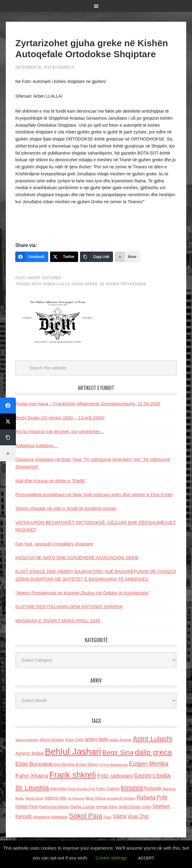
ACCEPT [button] (146, 858)
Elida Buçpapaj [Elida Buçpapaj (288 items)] (34, 764)
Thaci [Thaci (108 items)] (107, 817)
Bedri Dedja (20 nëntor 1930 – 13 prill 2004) (60, 418)
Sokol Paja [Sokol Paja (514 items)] (85, 816)
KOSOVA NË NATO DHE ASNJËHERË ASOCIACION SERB (77, 557)
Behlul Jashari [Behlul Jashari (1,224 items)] (73, 752)
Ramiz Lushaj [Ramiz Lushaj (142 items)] (83, 807)
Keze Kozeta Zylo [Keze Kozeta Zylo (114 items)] (81, 789)
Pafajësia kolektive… (36, 445)
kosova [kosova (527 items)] (132, 788)
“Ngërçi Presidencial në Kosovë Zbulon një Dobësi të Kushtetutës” (82, 593)
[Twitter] (64, 257)
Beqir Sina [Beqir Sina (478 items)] (118, 752)
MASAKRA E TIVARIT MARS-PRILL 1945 (58, 621)
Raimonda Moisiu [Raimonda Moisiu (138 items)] (54, 807)
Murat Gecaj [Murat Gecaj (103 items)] (34, 798)
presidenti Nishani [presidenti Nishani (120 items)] (121, 798)
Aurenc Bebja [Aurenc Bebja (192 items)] (29, 753)
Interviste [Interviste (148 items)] (58, 789)
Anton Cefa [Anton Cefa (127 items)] (74, 740)
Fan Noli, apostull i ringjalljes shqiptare (54, 544)
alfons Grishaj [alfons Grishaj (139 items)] (51, 740)
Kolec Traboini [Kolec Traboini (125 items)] (108, 789)
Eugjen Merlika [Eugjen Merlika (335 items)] (149, 764)
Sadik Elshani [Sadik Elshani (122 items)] (130, 807)
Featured (52, 278)
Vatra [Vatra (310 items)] (120, 816)
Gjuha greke (84, 284)
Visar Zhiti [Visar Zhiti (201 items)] (138, 816)
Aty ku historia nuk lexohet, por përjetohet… (60, 431)
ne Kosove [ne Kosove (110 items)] (76, 798)
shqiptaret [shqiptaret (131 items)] (59, 817)
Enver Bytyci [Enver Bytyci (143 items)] (87, 764)
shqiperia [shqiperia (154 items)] (41, 817)
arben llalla (56, 284)
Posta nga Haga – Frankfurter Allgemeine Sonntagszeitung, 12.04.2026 (88, 404)
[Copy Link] (96, 257)
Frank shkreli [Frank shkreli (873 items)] (72, 775)
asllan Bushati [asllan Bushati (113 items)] (121, 740)
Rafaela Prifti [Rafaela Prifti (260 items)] (152, 798)
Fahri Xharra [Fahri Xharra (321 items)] (32, 776)
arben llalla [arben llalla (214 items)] (97, 739)
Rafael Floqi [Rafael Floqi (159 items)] (27, 807)
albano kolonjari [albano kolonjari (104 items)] (27, 740)
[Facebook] (32, 257)
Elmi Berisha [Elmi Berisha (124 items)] (64, 765)
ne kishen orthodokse (123, 284)
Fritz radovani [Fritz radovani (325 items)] (115, 776)
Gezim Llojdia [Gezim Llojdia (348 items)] (152, 776)
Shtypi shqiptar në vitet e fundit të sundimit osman (66, 508)
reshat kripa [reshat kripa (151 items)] (107, 807)
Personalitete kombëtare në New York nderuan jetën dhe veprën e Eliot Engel (94, 494)
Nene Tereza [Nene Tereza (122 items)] (95, 798)
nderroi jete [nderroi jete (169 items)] (56, 798)
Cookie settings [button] (111, 858)
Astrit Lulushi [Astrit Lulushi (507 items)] (152, 739)
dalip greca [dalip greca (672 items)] (153, 752)
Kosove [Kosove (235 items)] (153, 788)
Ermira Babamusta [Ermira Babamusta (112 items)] (114, 765)
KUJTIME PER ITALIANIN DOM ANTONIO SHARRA (69, 606)
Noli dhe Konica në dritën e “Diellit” (51, 481)
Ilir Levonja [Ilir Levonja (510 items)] (32, 788)
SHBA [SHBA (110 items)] (147, 807)
